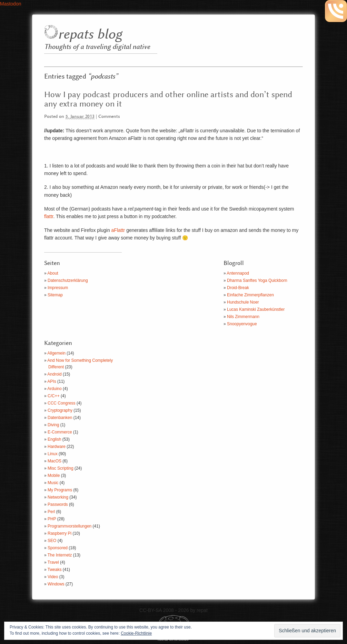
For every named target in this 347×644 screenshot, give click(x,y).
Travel (53, 562)
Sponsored (58, 548)
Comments (109, 117)
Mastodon (11, 4)
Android (54, 374)
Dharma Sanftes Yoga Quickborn (257, 280)
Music (53, 483)
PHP (52, 519)
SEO (52, 541)
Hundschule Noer (243, 302)
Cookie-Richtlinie (136, 633)
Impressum (58, 288)
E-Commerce (60, 432)
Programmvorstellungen (70, 526)
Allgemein (56, 353)
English (54, 439)
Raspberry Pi (60, 533)
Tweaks (55, 570)
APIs (52, 381)
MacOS (54, 461)
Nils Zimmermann (243, 317)
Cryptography (60, 410)
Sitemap (55, 295)
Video (53, 577)
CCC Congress (62, 403)
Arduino (54, 389)
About (53, 273)
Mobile (54, 476)
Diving (53, 425)
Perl (51, 512)
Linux (53, 454)
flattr (49, 216)
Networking (58, 497)
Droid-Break (238, 288)
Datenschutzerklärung (68, 280)
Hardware (57, 447)
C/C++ (54, 396)
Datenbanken (60, 418)
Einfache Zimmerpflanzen (250, 295)
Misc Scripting (61, 468)
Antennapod (238, 273)
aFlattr (118, 230)
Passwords (58, 504)
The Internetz (60, 555)
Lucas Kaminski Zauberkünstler (256, 309)
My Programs (60, 490)
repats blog (90, 35)
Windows (56, 584)
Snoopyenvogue (242, 324)
